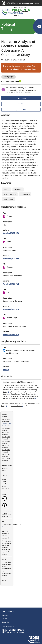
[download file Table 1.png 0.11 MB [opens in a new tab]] (11, 259)
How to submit (8, 612)
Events (4, 619)
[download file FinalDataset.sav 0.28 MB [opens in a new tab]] (11, 284)
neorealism (18, 189)
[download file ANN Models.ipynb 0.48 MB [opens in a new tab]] (11, 335)
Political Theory (8, 26)
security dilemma (10, 194)
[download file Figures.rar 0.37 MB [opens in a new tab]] (11, 233)
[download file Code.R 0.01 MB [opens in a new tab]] (11, 309)
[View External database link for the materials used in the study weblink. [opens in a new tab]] (6, 370)
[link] (19, 382)
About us (5, 622)
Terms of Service (17, 406)
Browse (5, 615)
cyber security (9, 199)
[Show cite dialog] (21, 104)
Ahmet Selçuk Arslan (10, 81)
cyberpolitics (25, 194)
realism (6, 189)
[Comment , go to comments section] (21, 110)
